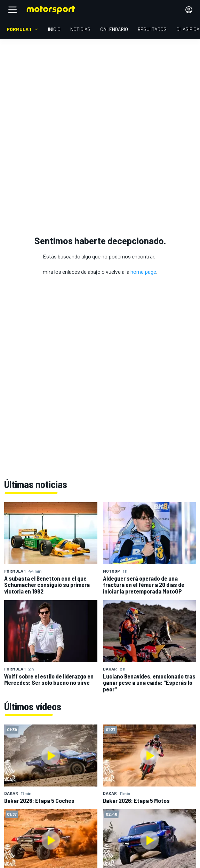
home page (143, 272)
